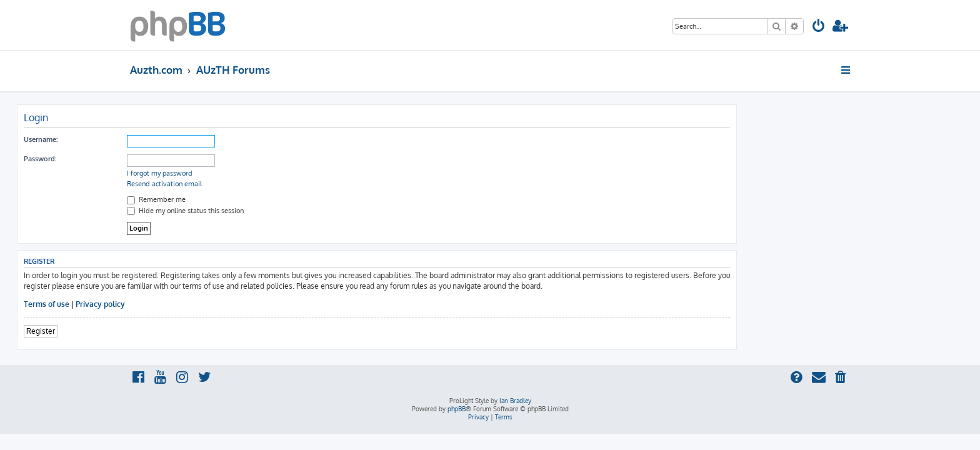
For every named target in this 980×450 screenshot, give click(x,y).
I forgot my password (273, 173)
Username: (154, 139)
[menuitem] (819, 27)
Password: (153, 159)
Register (154, 331)
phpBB (457, 409)
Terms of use (160, 304)
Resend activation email (277, 184)
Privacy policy (213, 304)
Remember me (269, 199)
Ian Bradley (515, 401)
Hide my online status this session (298, 211)
